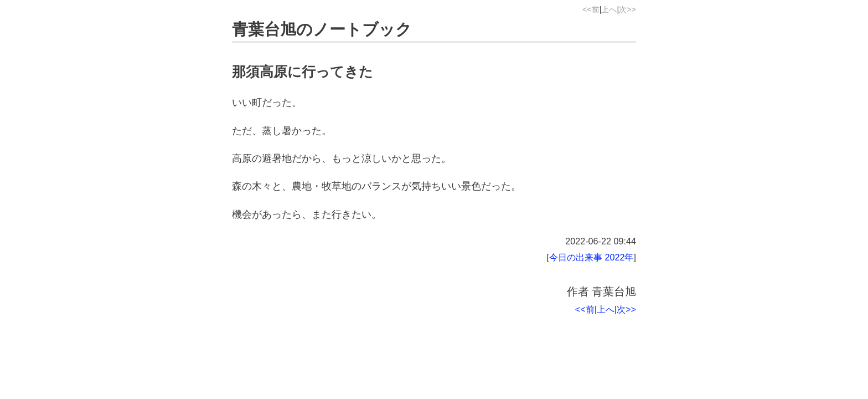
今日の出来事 (576, 257)
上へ (609, 9)
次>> (627, 9)
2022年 (619, 257)
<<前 (591, 9)
